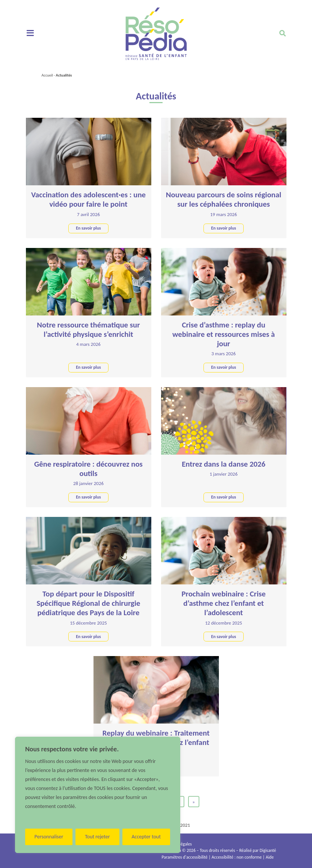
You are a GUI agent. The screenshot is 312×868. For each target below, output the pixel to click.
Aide (270, 857)
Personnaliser (49, 837)
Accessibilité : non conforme (237, 857)
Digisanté (268, 850)
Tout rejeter (97, 837)
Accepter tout (146, 837)
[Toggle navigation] (30, 33)
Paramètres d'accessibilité (185, 857)
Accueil (47, 75)
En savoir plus (88, 228)
